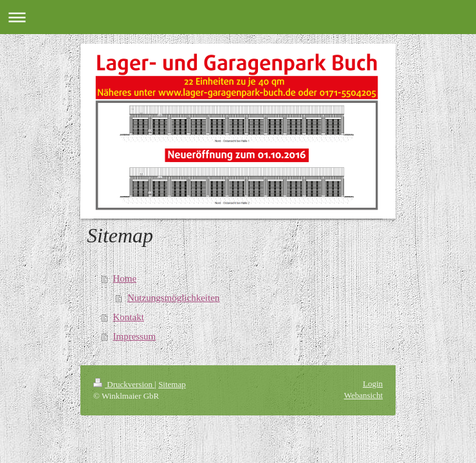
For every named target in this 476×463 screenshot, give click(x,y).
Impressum (135, 336)
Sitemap (172, 384)
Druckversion (124, 384)
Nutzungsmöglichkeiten (173, 298)
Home (125, 278)
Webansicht (363, 395)
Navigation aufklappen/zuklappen (238, 17)
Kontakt (129, 317)
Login (373, 384)
